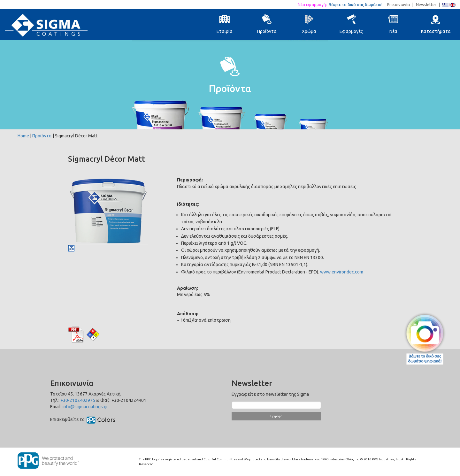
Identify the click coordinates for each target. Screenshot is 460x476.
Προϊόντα (42, 136)
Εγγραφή (276, 416)
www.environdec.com (342, 272)
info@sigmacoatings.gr (85, 407)
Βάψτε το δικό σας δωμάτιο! (357, 4)
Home (23, 136)
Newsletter (426, 4)
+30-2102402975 (78, 400)
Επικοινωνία (399, 4)
